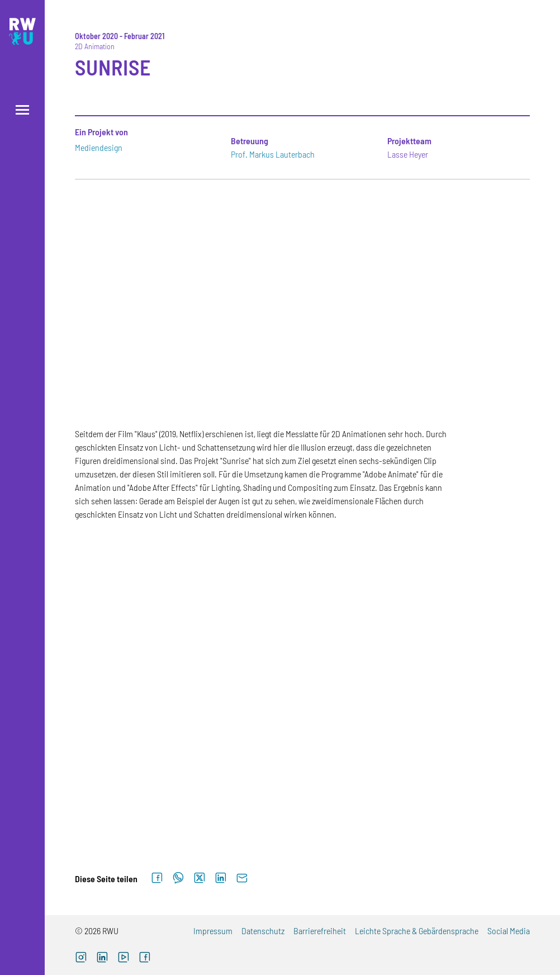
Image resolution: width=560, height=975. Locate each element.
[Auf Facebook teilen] (157, 878)
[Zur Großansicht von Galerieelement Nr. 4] (146, 695)
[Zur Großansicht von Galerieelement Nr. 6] (459, 695)
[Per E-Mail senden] (242, 878)
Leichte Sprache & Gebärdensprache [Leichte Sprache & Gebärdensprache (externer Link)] (417, 931)
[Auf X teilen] (200, 878)
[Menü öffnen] (22, 110)
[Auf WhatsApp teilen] (178, 878)
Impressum (213, 931)
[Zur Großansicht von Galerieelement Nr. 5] (302, 695)
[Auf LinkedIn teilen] (221, 878)
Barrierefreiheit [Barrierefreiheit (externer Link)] (320, 931)
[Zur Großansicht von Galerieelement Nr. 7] (146, 794)
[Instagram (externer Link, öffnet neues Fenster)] (81, 959)
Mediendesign (99, 147)
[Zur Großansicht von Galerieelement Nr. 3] (459, 597)
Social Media (509, 931)
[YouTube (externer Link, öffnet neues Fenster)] (124, 959)
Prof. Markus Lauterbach (273, 154)
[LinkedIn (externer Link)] (102, 959)
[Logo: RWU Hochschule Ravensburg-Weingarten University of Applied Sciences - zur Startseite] (22, 31)
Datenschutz (263, 931)
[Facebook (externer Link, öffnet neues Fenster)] (145, 959)
